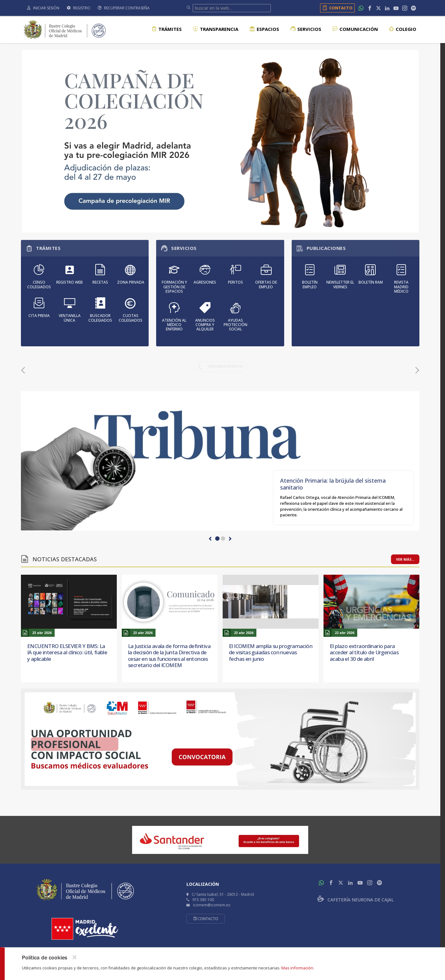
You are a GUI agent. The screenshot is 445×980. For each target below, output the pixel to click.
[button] (210, 539)
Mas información (297, 968)
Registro (79, 8)
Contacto (336, 8)
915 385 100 (203, 900)
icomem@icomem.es (212, 905)
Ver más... (405, 559)
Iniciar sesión (43, 8)
